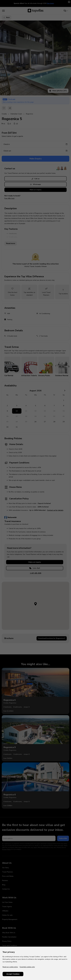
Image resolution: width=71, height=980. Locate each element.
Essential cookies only (27, 967)
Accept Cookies (13, 974)
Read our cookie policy (10, 967)
